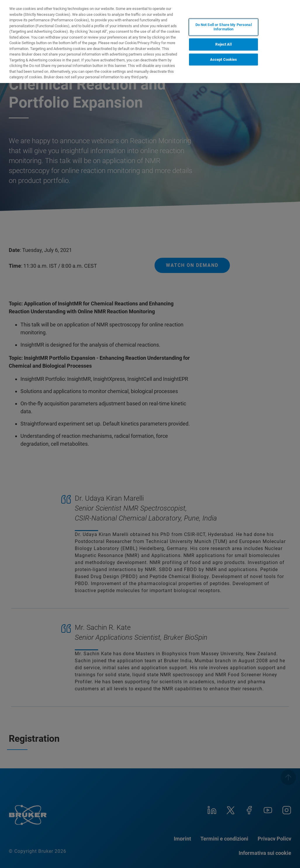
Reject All (223, 44)
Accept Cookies (224, 59)
